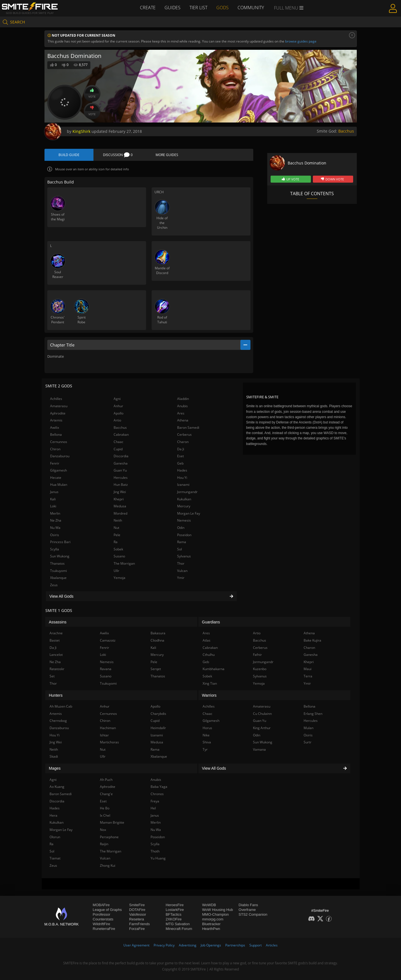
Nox (103, 830)
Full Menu (289, 8)
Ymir (181, 578)
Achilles (56, 399)
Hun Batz (121, 485)
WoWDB (209, 905)
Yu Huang (158, 858)
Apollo (119, 413)
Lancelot (56, 655)
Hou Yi (182, 478)
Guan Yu (120, 470)
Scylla (55, 549)
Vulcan (182, 571)
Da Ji (181, 449)
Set (52, 676)
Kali (53, 499)
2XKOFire (174, 919)
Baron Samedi (188, 427)
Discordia (121, 456)
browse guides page (301, 41)
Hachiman (108, 728)
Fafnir (257, 655)
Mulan (309, 728)
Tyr (205, 749)
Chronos (157, 794)
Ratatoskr (57, 669)
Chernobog (58, 721)
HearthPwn (211, 929)
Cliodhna (157, 640)
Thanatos (57, 563)
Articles (272, 945)
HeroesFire (175, 905)
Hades (182, 470)
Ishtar (104, 735)
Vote (92, 93)
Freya (155, 801)
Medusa (120, 506)
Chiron (55, 449)
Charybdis (158, 714)
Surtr (308, 742)
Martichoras (109, 742)
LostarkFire (175, 910)
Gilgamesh (58, 470)
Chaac (119, 442)
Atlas (207, 640)
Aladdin (183, 399)
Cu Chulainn (262, 714)
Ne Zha (56, 520)
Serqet (156, 669)
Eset (180, 456)
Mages (55, 768)
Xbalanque (58, 578)
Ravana (106, 669)
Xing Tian (210, 683)
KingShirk (81, 131)
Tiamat (55, 858)
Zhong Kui (108, 865)
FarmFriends (140, 924)
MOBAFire (101, 905)
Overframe (247, 910)
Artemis (56, 420)
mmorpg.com (213, 919)
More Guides (167, 155)
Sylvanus (184, 556)
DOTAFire (137, 910)
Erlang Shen (313, 714)
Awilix (55, 427)
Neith (118, 520)
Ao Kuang (57, 787)
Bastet (55, 640)
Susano (119, 556)
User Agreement (136, 945)
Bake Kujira (312, 640)
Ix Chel (105, 815)
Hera (53, 815)
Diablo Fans (248, 905)
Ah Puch (106, 780)
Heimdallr (158, 728)
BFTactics (173, 914)
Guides (173, 8)
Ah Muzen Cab (61, 706)
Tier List (198, 8)
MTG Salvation (178, 924)
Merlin (55, 513)
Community (251, 8)
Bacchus (346, 131)
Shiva (207, 742)
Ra (116, 542)
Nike (206, 735)
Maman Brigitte (112, 822)
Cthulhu (209, 655)
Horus (207, 728)
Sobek (118, 549)
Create (148, 8)
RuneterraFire (104, 929)
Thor (181, 563)
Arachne (56, 633)
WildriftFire (101, 924)
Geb (180, 463)
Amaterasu (59, 406)
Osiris (55, 535)
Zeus (54, 585)
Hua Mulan (59, 485)
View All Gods (141, 596)
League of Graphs (107, 910)
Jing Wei (120, 492)
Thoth (155, 851)
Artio (117, 420)
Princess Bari (60, 542)
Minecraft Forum (179, 929)
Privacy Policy (164, 945)
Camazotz (108, 640)
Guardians (211, 622)
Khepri (119, 499)
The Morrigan (124, 563)
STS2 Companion (253, 914)
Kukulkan (184, 499)
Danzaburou (60, 456)
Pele (117, 535)
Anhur (118, 406)
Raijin (104, 844)
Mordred (120, 513)
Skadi (54, 756)
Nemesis (184, 520)
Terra (308, 676)
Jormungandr (187, 492)
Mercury (184, 506)
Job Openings (211, 945)
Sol (180, 549)
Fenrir (55, 463)
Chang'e (106, 794)
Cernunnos (59, 442)
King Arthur (262, 728)
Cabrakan (121, 434)
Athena (183, 420)
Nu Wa (55, 528)
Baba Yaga (159, 787)
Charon (183, 442)
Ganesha (121, 463)
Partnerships (235, 945)
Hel (153, 808)
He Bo (105, 808)
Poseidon (184, 535)
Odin (181, 528)
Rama (182, 542)
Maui (308, 669)
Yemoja (119, 578)
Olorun (55, 837)
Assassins (58, 622)
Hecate (56, 478)
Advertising (188, 945)
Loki (53, 506)
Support (255, 945)
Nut (116, 528)
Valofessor (138, 914)
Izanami (183, 485)
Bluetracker (211, 924)
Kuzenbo (260, 669)
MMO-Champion (215, 914)
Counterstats (103, 919)
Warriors (209, 695)
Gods (222, 8)
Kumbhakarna (214, 669)
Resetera (137, 919)
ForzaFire (137, 929)
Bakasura (158, 633)
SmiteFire (137, 905)
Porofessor (101, 914)
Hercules (121, 478)
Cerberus (184, 434)
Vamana (259, 749)
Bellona (56, 434)
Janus (54, 492)
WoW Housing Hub (217, 910)
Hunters (56, 695)
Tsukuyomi (58, 571)
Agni (117, 399)
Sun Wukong (60, 556)
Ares (181, 413)
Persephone (109, 837)
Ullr (116, 571)
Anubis (182, 406)
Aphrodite (58, 413)
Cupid (118, 449)
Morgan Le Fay (189, 513)
